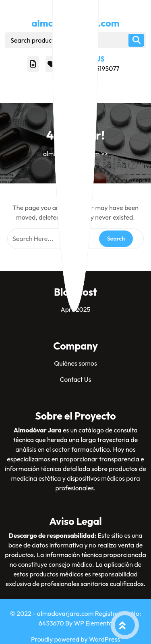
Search (136, 40)
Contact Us (75, 379)
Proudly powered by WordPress (75, 639)
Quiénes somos (75, 363)
